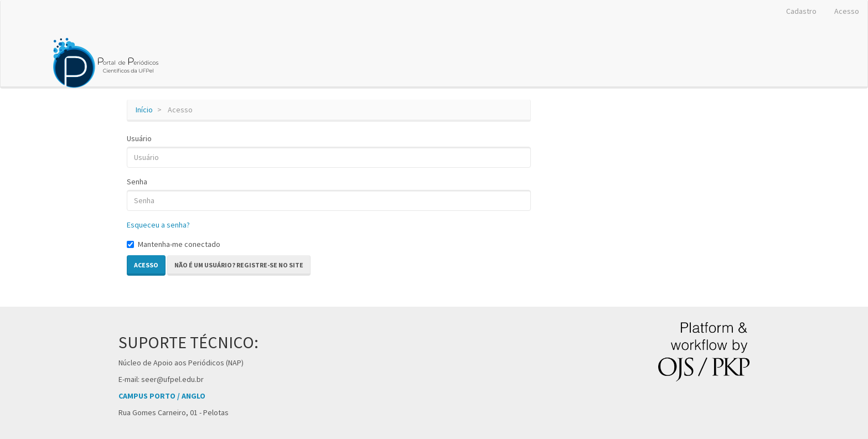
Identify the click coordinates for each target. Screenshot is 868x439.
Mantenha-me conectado (174, 244)
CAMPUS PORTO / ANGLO (162, 396)
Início (144, 110)
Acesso (847, 11)
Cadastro (801, 11)
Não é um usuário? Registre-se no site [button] (239, 265)
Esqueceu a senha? (158, 225)
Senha (137, 182)
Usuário (139, 138)
